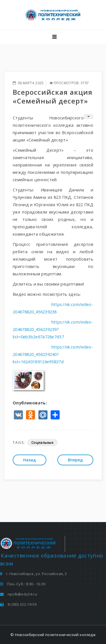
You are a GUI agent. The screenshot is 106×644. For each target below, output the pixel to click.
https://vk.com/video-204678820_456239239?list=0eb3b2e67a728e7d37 (53, 329)
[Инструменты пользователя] (88, 117)
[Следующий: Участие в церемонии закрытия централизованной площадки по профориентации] (75, 460)
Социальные (42, 443)
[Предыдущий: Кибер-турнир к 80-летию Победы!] (30, 460)
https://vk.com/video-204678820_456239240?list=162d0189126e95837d (53, 354)
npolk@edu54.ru (22, 594)
